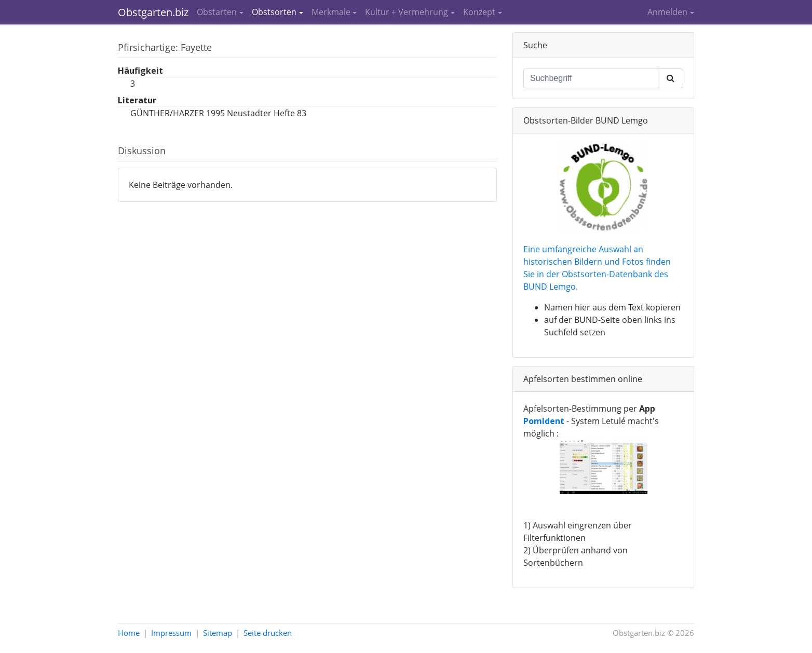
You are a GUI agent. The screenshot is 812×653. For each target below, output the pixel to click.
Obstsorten (274, 12)
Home (129, 633)
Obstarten (217, 12)
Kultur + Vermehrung (407, 12)
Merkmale (331, 12)
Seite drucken (268, 633)
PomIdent (544, 421)
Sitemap (218, 633)
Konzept (479, 12)
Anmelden (667, 12)
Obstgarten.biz (153, 12)
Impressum (171, 633)
